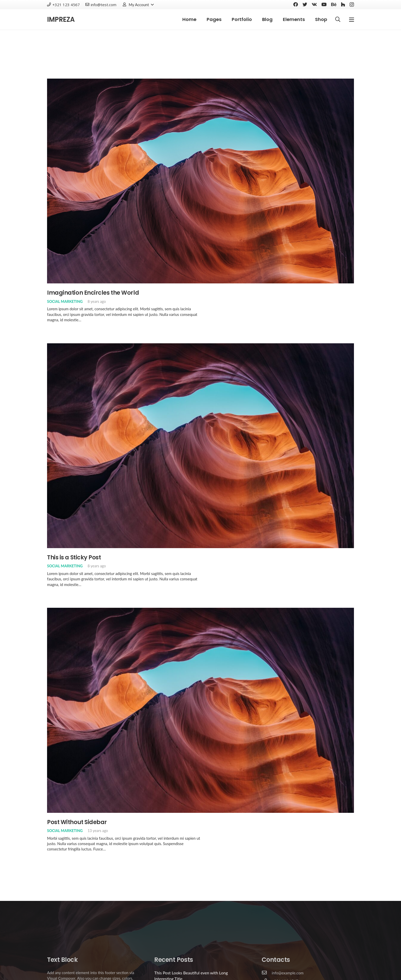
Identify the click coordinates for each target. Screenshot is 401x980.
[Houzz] (343, 4)
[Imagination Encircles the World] (201, 81)
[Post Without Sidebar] (201, 610)
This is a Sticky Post (74, 557)
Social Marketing (65, 301)
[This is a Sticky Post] (201, 346)
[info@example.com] (267, 973)
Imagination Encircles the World (93, 293)
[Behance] (334, 4)
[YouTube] (324, 4)
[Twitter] (305, 4)
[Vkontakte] (314, 4)
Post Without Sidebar (77, 822)
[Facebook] (296, 4)
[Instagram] (352, 5)
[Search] (338, 20)
